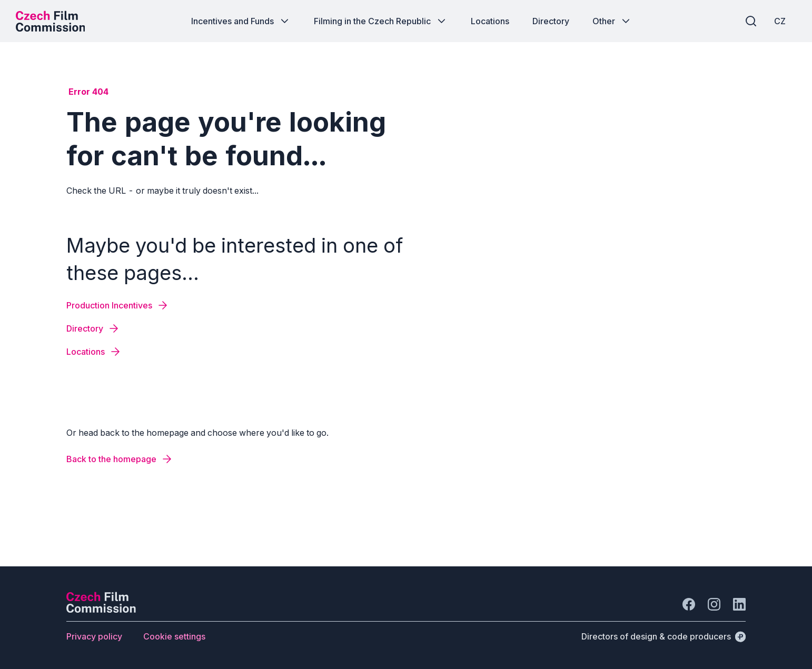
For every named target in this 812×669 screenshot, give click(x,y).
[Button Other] (612, 21)
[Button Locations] (490, 21)
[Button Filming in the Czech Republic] (381, 21)
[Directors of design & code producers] (664, 636)
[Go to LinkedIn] (739, 604)
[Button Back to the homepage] (120, 459)
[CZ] (780, 21)
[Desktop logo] (51, 21)
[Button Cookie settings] (174, 636)
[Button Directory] (551, 21)
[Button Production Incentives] (118, 305)
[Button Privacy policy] (94, 636)
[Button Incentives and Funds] (241, 21)
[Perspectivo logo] (101, 610)
